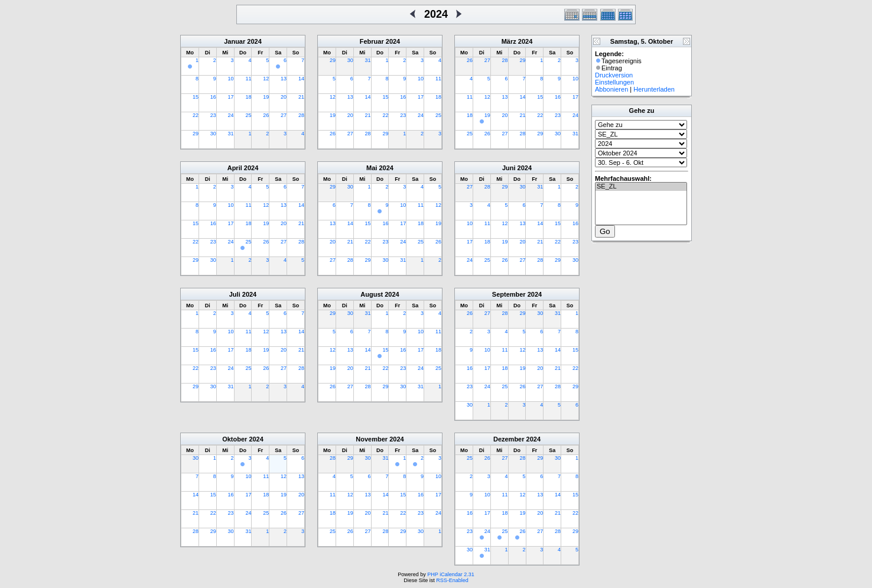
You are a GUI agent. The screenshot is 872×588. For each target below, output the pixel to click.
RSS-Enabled (452, 580)
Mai (372, 168)
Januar (235, 41)
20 (284, 97)
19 (266, 97)
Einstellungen (614, 82)
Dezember (509, 439)
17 (231, 97)
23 (213, 115)
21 (301, 97)
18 (248, 97)
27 (284, 115)
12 (266, 79)
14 (301, 79)
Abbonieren (611, 89)
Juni (509, 168)
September (509, 294)
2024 (254, 41)
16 (213, 97)
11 (248, 79)
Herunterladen (654, 89)
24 (231, 115)
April (235, 168)
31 (231, 134)
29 (196, 134)
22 (196, 115)
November (372, 439)
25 (248, 115)
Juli (235, 294)
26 (266, 115)
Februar (372, 41)
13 (284, 79)
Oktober (235, 439)
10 (231, 79)
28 (301, 115)
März (509, 41)
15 (196, 97)
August (372, 294)
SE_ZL (641, 187)
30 (213, 134)
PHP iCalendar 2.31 (450, 574)
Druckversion (614, 75)
